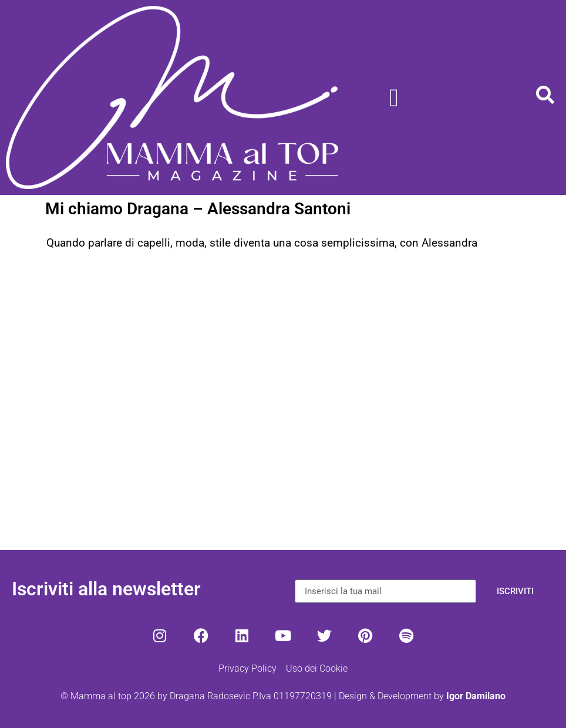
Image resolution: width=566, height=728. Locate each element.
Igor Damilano (476, 696)
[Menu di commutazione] (394, 98)
